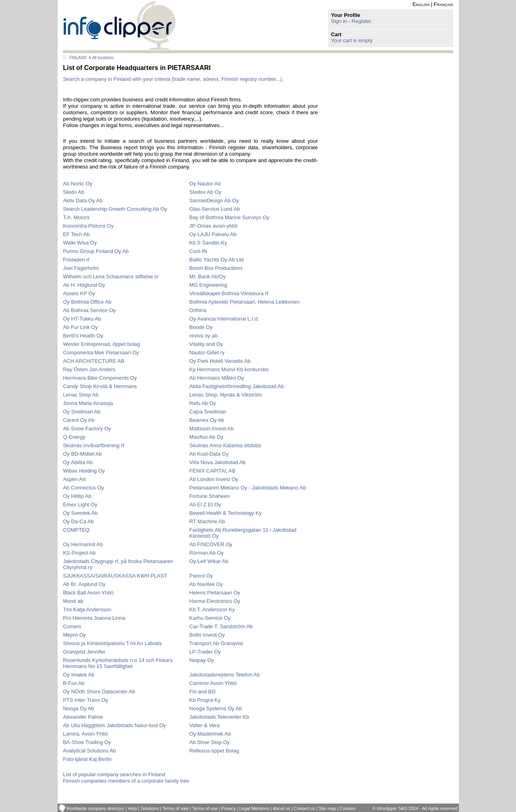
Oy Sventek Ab (80, 513)
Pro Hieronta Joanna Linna (94, 618)
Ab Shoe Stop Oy (209, 742)
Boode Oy (201, 327)
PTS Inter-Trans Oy (85, 700)
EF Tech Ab (76, 234)
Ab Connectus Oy (83, 488)
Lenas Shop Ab (80, 395)
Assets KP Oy (79, 293)
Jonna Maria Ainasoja (88, 403)
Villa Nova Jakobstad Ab (217, 462)
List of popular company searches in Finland (114, 774)
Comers (72, 626)
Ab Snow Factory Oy (87, 429)
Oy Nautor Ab (205, 184)
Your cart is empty (352, 40)
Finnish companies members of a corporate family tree (126, 781)
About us (281, 808)
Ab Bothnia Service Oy (89, 310)
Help (133, 808)
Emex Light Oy (80, 505)
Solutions (150, 808)
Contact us (304, 808)
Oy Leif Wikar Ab (209, 561)
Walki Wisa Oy (80, 243)
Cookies (348, 808)
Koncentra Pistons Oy (88, 226)
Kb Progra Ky (205, 700)
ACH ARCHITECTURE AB (93, 361)
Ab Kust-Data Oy (209, 454)
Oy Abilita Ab (78, 462)
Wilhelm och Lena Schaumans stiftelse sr (111, 276)
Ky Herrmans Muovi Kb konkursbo (229, 369)
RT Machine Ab (207, 521)
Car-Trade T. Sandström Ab (221, 626)
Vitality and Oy (206, 344)
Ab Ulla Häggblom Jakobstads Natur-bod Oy (114, 725)
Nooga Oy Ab (78, 708)
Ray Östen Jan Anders (89, 369)
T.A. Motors (76, 217)
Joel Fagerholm (81, 268)
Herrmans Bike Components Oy (100, 378)
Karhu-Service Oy (210, 618)
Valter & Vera (204, 725)
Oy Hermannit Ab (83, 544)
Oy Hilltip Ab (77, 496)
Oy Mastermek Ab (210, 734)
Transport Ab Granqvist (216, 643)
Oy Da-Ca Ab (78, 521)
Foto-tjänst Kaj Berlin (87, 759)
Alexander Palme (83, 717)
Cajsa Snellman (207, 412)
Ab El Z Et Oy (205, 505)
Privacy (228, 808)
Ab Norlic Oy (77, 184)
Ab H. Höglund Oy (84, 285)
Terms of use (205, 808)
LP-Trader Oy (205, 652)
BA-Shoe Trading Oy (87, 742)
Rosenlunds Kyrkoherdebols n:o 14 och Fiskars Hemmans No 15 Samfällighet (118, 663)
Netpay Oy (201, 660)
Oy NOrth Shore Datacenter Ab (99, 692)
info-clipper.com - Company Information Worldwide (119, 25)
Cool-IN (198, 251)
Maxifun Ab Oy (206, 437)
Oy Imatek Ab (78, 675)
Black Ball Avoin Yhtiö (88, 593)
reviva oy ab (203, 336)
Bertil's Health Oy (83, 336)
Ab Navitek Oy (206, 584)
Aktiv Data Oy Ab (83, 200)
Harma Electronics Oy (215, 601)
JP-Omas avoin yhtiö (213, 226)
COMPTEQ (76, 530)
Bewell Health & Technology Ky (225, 513)
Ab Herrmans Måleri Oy (217, 378)
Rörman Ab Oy (206, 553)
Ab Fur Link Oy (80, 327)
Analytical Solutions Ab (89, 751)
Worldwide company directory (95, 808)
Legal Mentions (254, 808)
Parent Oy (201, 576)
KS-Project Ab (79, 553)
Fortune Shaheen (209, 496)
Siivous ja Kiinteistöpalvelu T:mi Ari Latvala (112, 643)
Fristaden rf (76, 260)
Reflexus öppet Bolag (214, 751)
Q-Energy (74, 437)
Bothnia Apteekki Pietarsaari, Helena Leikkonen (244, 302)
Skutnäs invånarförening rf (93, 445)
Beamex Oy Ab (207, 420)
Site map (327, 808)
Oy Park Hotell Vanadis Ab (220, 361)
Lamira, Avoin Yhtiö (85, 734)
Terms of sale (175, 808)
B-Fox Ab (73, 683)
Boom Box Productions (216, 268)
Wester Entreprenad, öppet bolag (101, 344)
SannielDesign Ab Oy (214, 200)
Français (444, 4)
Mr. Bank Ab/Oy (207, 276)
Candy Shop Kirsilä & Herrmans (100, 386)
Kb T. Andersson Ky (212, 610)
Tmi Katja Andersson (87, 610)
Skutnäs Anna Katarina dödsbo (225, 445)
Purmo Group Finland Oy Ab (96, 251)
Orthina (198, 310)
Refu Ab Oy (202, 403)
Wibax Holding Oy (84, 471)
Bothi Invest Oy (207, 635)
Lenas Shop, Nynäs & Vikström (225, 395)
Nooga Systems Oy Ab (216, 708)
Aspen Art (74, 479)
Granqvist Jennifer (84, 652)
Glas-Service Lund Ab (215, 209)
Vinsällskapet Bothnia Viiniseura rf (229, 293)
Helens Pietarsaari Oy (215, 593)
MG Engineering (208, 285)
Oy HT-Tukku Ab (82, 319)
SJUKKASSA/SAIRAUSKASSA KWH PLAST (115, 576)
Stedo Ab (73, 192)
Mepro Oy (74, 635)
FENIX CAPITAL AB (212, 471)
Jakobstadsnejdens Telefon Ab (224, 675)
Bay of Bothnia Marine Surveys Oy (229, 217)
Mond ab (73, 601)
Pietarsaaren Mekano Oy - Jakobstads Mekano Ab (248, 488)
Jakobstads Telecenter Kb (219, 717)
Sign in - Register (351, 21)
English (421, 4)
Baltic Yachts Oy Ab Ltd (216, 260)
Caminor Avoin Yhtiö (213, 683)
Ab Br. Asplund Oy (84, 584)
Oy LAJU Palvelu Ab (213, 234)
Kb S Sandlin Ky (208, 243)
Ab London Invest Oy (214, 479)
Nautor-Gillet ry (207, 353)
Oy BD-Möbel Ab (82, 454)
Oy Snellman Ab (82, 412)
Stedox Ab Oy (205, 192)
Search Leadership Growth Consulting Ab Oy (115, 209)
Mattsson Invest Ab (211, 429)
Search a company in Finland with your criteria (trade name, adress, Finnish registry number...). (173, 79)
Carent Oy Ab (78, 420)
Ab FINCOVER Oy (211, 544)
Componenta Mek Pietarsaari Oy (101, 353)
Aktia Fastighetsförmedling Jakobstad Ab (236, 386)
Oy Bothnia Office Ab (87, 302)
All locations (103, 58)
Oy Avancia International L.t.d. (224, 319)
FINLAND (78, 58)
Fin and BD (202, 692)
